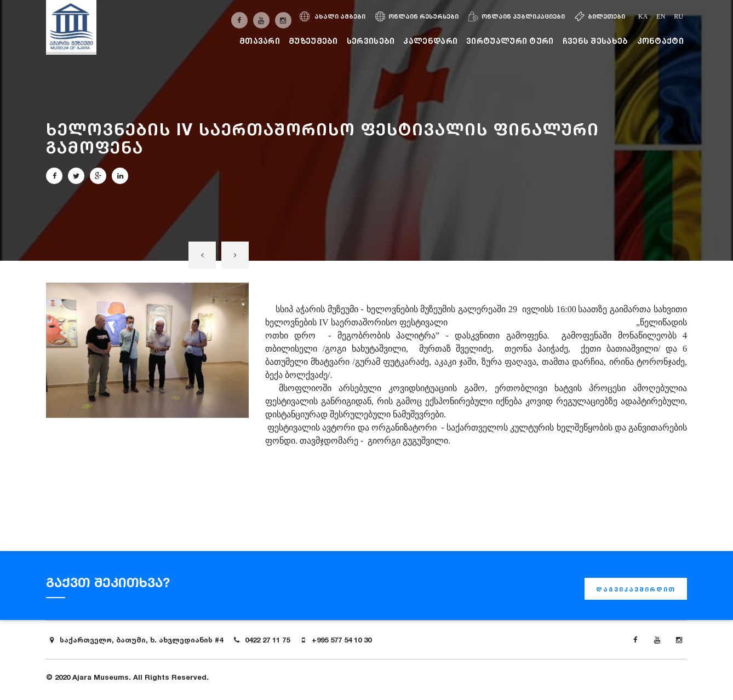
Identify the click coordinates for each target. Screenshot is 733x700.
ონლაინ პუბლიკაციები (517, 16)
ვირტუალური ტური (510, 41)
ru (678, 16)
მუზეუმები (313, 41)
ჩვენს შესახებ (595, 41)
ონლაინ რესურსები (417, 16)
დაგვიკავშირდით (636, 589)
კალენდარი (430, 41)
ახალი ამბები (333, 16)
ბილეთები (600, 16)
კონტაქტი (660, 41)
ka (643, 16)
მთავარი (260, 41)
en (661, 16)
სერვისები (371, 41)
